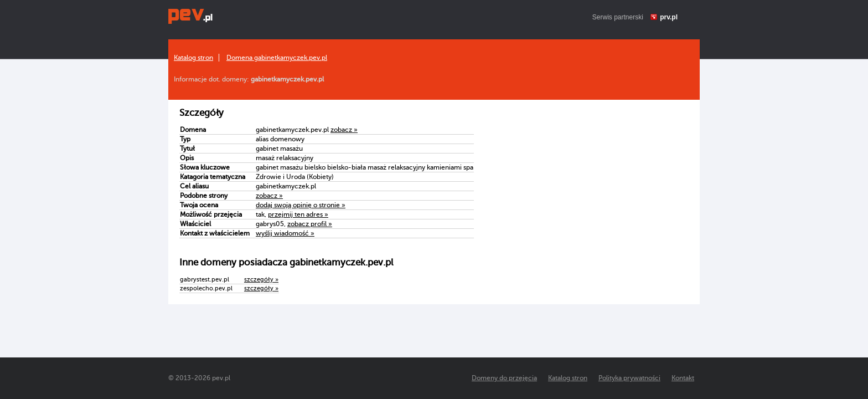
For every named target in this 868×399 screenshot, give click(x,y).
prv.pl (669, 17)
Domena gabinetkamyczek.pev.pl (277, 58)
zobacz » (344, 130)
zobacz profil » (310, 224)
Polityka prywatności (629, 378)
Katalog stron (193, 58)
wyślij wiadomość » (285, 233)
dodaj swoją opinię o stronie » (301, 205)
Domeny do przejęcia (504, 378)
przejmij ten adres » (298, 214)
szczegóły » (261, 280)
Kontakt (683, 378)
